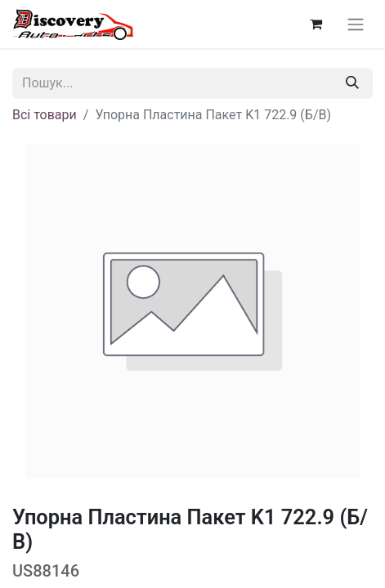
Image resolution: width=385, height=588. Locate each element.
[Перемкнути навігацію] (356, 24)
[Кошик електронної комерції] (316, 24)
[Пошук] (352, 83)
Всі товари (45, 115)
